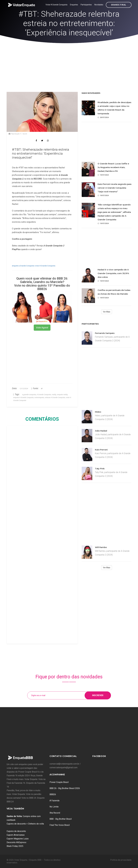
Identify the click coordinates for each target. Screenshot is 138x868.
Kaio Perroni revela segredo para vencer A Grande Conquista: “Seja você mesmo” (114, 188)
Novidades (99, 5)
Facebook (99, 756)
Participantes (86, 5)
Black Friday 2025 (15, 846)
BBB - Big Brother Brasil (61, 819)
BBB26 (53, 794)
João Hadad (101, 431)
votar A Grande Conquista (45, 266)
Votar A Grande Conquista (56, 5)
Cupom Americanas (16, 835)
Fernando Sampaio (105, 333)
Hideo (98, 412)
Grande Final (119, 5)
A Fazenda (54, 801)
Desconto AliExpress (16, 842)
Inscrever (98, 695)
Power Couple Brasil (59, 782)
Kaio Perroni (101, 450)
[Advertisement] (69, 63)
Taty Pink (100, 469)
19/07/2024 (103, 175)
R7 (42, 389)
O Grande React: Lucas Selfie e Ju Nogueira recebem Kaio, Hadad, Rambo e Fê (113, 167)
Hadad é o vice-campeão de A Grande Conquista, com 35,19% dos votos (113, 273)
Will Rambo (101, 547)
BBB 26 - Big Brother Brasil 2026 (65, 788)
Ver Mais (107, 312)
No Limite (54, 807)
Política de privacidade (121, 860)
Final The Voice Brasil (60, 825)
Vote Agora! (42, 328)
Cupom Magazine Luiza (18, 839)
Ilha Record (55, 813)
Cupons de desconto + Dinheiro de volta (25, 824)
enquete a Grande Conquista (23, 266)
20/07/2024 (103, 117)
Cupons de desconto (16, 831)
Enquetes (74, 5)
